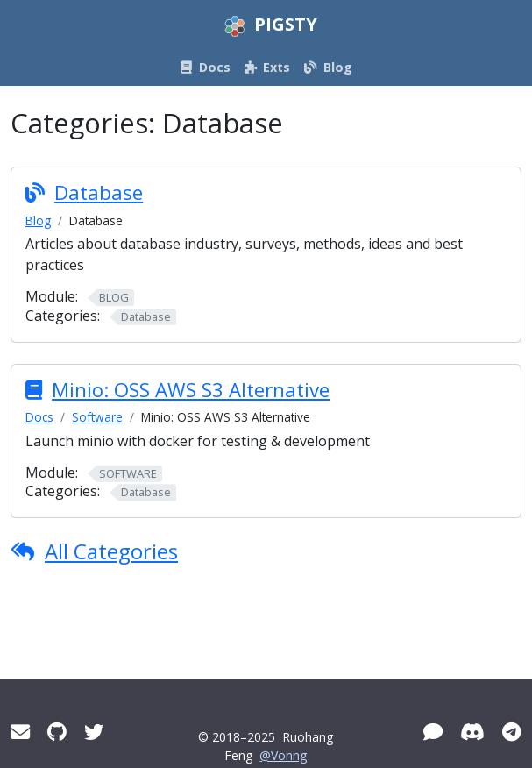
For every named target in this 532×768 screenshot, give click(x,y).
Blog (38, 220)
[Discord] (472, 732)
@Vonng (283, 755)
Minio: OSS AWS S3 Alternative (191, 390)
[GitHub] (57, 732)
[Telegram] (512, 732)
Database (99, 192)
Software (97, 417)
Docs (39, 417)
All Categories (111, 551)
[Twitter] (94, 732)
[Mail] (20, 732)
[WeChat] (433, 732)
